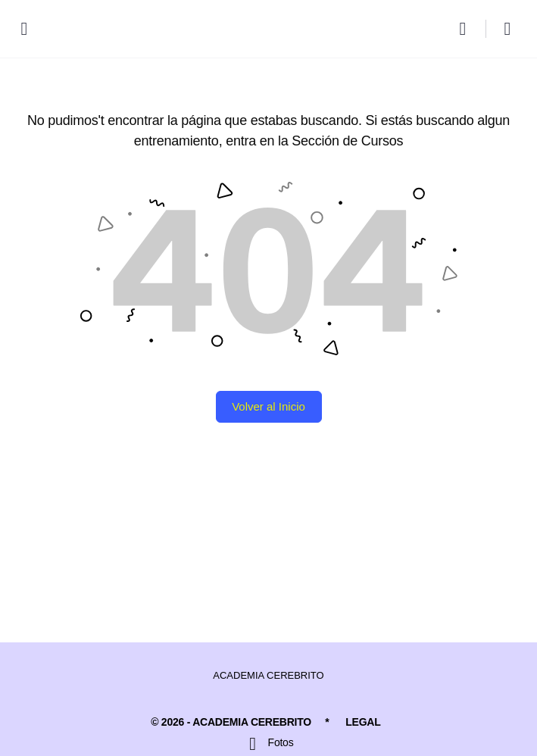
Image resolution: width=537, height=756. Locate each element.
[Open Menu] (24, 28)
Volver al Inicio (268, 406)
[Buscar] (467, 29)
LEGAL (363, 722)
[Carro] (508, 29)
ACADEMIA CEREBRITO (268, 675)
